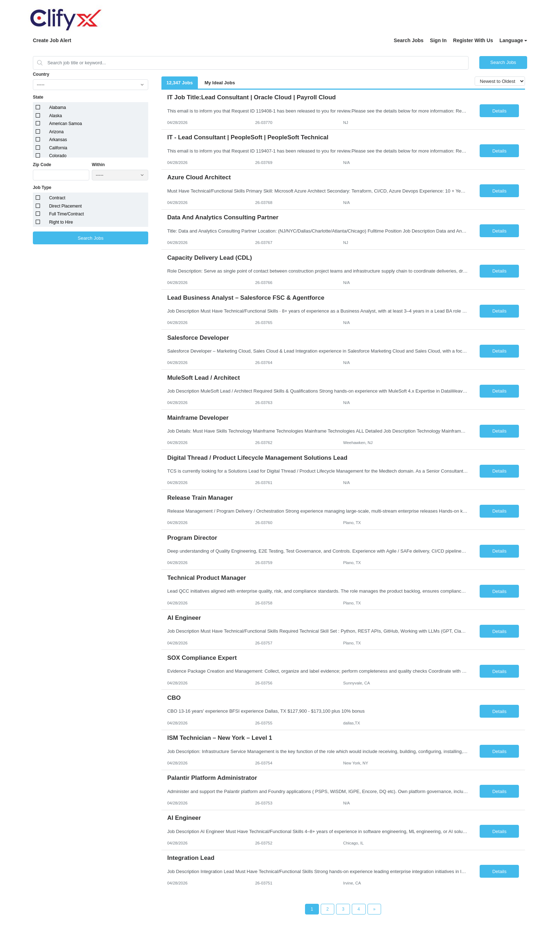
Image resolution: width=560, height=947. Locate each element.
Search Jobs (409, 40)
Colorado (58, 156)
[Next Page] (374, 909)
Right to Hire (61, 222)
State (38, 97)
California (58, 148)
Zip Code (42, 165)
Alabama (57, 108)
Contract (57, 198)
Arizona (56, 132)
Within (98, 165)
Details (499, 111)
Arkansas (58, 140)
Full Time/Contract (66, 214)
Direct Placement (65, 206)
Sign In (438, 40)
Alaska (55, 116)
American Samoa (65, 124)
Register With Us (473, 40)
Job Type (42, 188)
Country (41, 74)
